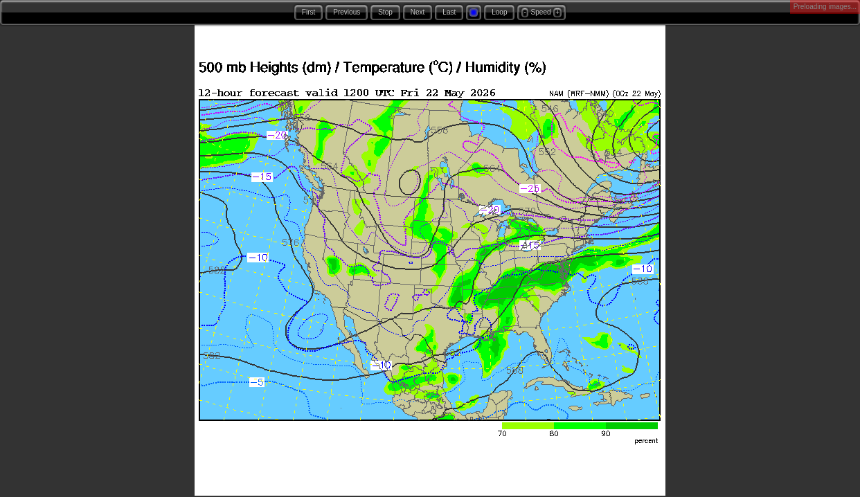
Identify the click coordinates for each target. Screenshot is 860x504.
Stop (385, 12)
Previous (347, 12)
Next (418, 12)
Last (449, 12)
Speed (541, 12)
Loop (499, 12)
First (308, 12)
